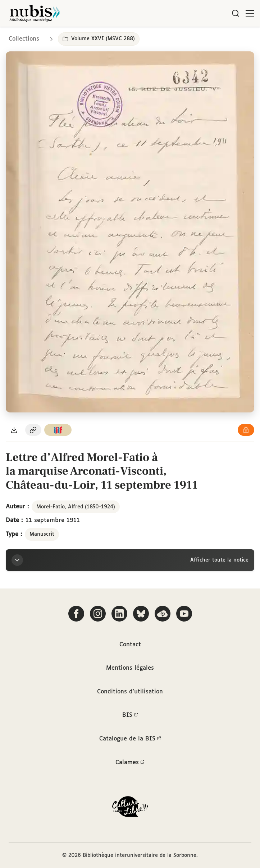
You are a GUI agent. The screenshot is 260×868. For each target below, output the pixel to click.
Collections (24, 39)
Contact (130, 645)
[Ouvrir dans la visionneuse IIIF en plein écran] (130, 232)
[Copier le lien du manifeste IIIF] (58, 430)
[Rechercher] (236, 13)
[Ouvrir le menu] (250, 13)
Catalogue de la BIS (130, 739)
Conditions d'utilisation (130, 692)
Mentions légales (130, 668)
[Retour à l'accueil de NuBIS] (35, 13)
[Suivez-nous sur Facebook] (76, 614)
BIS (130, 715)
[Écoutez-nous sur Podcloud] (163, 614)
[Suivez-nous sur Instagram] (98, 614)
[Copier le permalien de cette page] (33, 430)
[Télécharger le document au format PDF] (14, 430)
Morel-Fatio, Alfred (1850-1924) (76, 507)
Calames (130, 763)
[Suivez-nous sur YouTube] (184, 614)
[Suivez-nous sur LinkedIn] (119, 614)
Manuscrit (42, 534)
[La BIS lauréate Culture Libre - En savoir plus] (130, 808)
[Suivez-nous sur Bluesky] (141, 614)
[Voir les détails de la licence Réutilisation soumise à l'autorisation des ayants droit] (246, 430)
